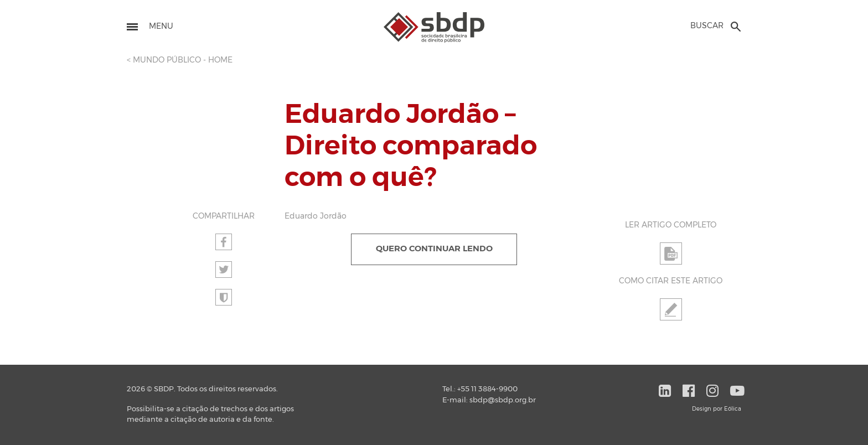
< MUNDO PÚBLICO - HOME (180, 60)
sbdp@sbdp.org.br (503, 400)
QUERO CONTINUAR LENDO (434, 249)
